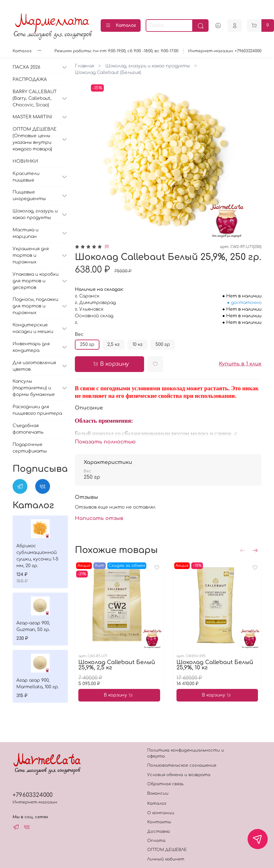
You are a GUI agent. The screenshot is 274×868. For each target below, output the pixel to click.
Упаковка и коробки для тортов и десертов (36, 281)
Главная (84, 66)
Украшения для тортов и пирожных (31, 255)
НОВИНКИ (25, 161)
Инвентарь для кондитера (31, 347)
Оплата (156, 841)
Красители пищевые (26, 177)
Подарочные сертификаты (30, 448)
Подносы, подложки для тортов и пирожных (35, 306)
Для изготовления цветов (34, 366)
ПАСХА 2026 (26, 67)
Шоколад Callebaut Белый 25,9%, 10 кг (215, 665)
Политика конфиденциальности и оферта (186, 753)
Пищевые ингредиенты (29, 195)
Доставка (159, 831)
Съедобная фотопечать (28, 429)
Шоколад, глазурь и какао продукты (148, 66)
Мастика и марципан (25, 233)
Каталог (121, 25)
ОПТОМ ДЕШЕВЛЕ (167, 850)
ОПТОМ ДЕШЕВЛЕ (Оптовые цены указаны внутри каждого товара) (35, 139)
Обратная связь (165, 784)
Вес (79, 334)
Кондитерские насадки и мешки (33, 328)
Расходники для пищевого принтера (37, 410)
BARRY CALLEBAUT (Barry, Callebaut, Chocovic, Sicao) (35, 98)
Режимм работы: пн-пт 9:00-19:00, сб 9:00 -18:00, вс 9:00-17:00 (116, 51)
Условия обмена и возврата (179, 775)
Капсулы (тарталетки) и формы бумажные (34, 388)
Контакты (159, 822)
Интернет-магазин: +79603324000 (225, 51)
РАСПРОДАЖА (30, 79)
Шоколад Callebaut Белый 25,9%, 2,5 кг (117, 665)
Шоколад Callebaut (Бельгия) (108, 73)
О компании (161, 813)
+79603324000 (33, 795)
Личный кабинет (166, 859)
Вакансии (158, 793)
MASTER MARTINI (32, 117)
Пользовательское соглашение (182, 765)
